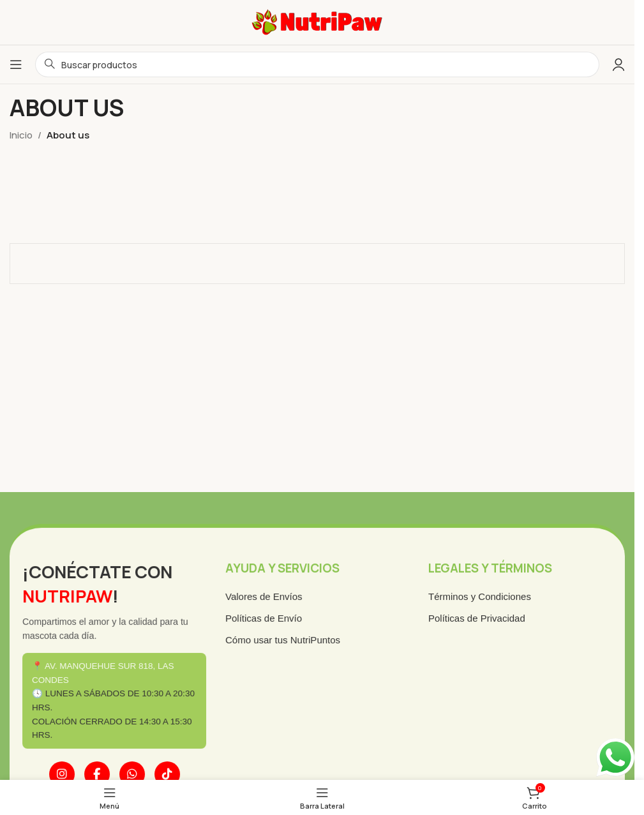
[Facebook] (102, 772)
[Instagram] (68, 772)
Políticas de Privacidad (473, 620)
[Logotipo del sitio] (317, 21)
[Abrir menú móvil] (16, 64)
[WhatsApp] (136, 772)
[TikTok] (171, 772)
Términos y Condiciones (476, 599)
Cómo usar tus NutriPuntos (284, 641)
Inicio (21, 135)
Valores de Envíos (266, 599)
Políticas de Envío (265, 620)
